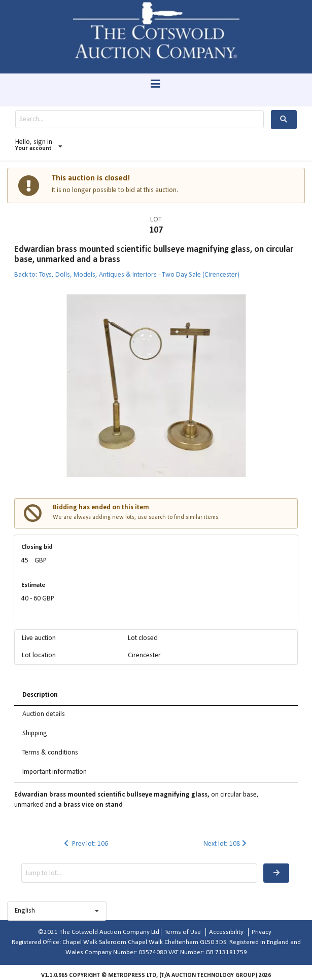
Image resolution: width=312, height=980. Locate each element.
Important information (55, 772)
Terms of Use (183, 932)
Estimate (33, 585)
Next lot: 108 (226, 844)
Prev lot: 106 (85, 844)
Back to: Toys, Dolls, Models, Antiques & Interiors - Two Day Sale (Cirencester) (127, 275)
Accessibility (226, 932)
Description (40, 695)
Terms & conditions (50, 753)
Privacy (262, 932)
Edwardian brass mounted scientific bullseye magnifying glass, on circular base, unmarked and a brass (154, 255)
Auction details (44, 714)
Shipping (35, 733)
